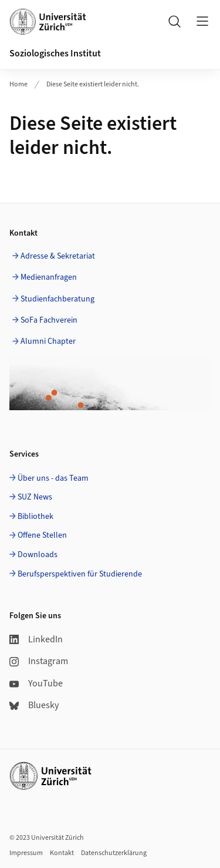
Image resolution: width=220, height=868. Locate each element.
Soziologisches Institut (55, 53)
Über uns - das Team (53, 478)
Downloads (38, 555)
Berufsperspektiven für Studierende (80, 574)
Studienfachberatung (57, 299)
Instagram (39, 661)
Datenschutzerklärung (114, 853)
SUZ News (35, 497)
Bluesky (34, 705)
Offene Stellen (42, 535)
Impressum (26, 853)
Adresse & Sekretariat (58, 256)
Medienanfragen (49, 277)
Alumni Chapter (48, 341)
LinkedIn (36, 639)
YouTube (36, 683)
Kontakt (62, 853)
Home (18, 84)
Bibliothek (35, 517)
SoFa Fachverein (49, 320)
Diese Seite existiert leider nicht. (93, 84)
